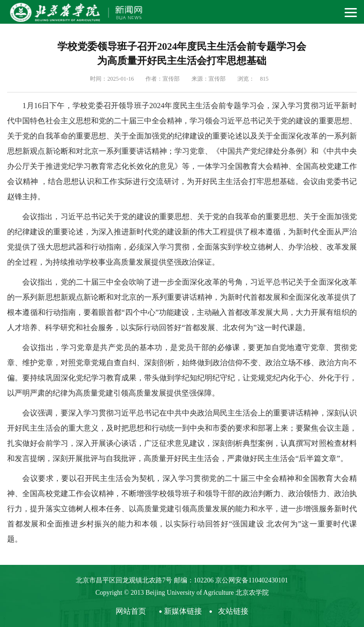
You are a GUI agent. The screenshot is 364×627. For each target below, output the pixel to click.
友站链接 (233, 611)
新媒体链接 (183, 611)
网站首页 (131, 611)
